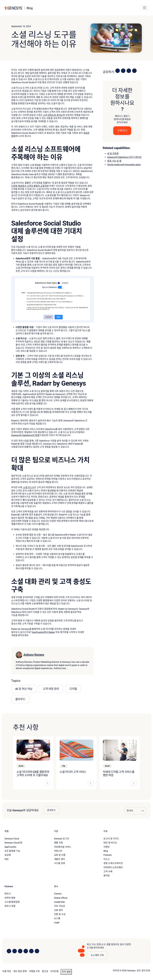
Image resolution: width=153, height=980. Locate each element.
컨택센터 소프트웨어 (113, 867)
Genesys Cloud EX (13, 843)
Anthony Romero (34, 655)
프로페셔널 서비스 (63, 847)
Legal (57, 922)
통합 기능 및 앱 (114, 161)
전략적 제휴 (10, 898)
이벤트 (107, 847)
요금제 (8, 855)
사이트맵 (54, 971)
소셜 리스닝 (29, 487)
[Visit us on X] (20, 951)
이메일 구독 (34, 971)
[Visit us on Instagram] (15, 951)
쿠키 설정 (66, 972)
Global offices (61, 898)
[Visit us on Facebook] (26, 951)
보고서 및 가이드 (111, 839)
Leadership (59, 902)
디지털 (73, 689)
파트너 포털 (10, 906)
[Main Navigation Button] (145, 8)
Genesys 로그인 (62, 839)
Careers (58, 894)
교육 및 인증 (60, 855)
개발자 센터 (59, 859)
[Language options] (135, 811)
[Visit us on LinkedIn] (9, 951)
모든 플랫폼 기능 (12, 851)
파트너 (8, 894)
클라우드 (20, 699)
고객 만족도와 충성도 (53, 115)
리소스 (107, 859)
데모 (7, 859)
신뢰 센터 (58, 910)
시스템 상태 (59, 863)
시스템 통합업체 (12, 902)
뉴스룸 (57, 918)
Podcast (108, 855)
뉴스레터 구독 (97, 955)
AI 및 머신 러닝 (24, 689)
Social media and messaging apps (124, 165)
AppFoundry (10, 847)
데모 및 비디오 (110, 843)
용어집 (107, 876)
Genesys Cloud (12, 839)
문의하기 (51, 810)
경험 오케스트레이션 (113, 863)
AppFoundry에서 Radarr (44, 632)
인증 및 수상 (60, 914)
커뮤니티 (58, 851)
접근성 (45, 971)
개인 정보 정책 (20, 971)
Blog (106, 851)
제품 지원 (58, 843)
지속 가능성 (59, 906)
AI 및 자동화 (113, 154)
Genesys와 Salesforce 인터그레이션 (124, 157)
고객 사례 (108, 871)
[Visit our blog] (37, 951)
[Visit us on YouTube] (31, 951)
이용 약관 (7, 971)
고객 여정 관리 (51, 689)
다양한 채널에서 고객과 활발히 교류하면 (30, 186)
